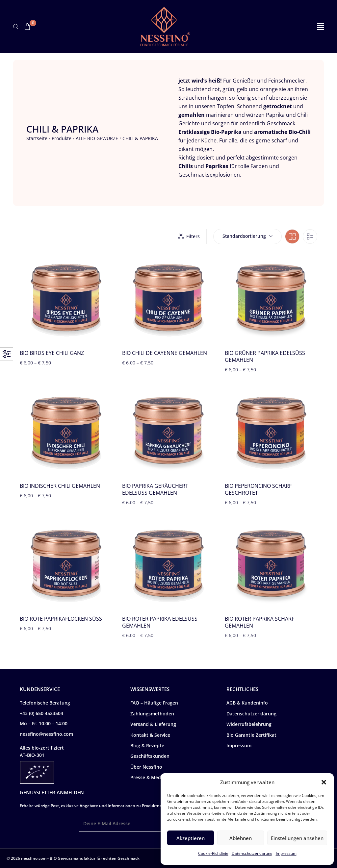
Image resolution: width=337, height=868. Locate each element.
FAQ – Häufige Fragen (154, 703)
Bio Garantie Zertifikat (251, 735)
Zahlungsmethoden (152, 714)
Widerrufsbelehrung (249, 724)
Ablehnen (241, 838)
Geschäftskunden (150, 756)
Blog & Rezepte (147, 745)
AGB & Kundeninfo (247, 703)
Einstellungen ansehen (297, 838)
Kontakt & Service (150, 735)
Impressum (286, 853)
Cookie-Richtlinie (213, 853)
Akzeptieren (191, 838)
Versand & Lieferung (153, 724)
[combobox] (247, 236)
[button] (324, 782)
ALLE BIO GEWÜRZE (97, 138)
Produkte (62, 138)
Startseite (37, 138)
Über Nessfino (146, 767)
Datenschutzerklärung (252, 853)
